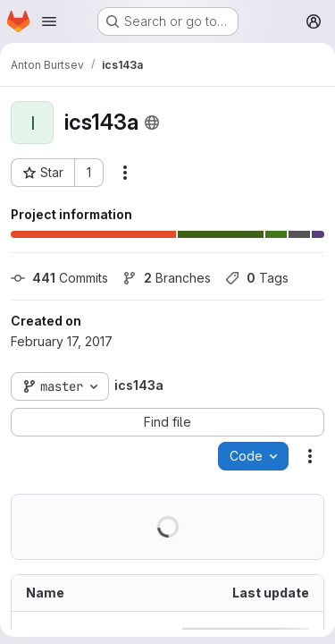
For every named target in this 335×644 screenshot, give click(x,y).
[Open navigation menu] (49, 21)
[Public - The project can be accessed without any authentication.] (152, 123)
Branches (167, 278)
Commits (59, 278)
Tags (257, 278)
